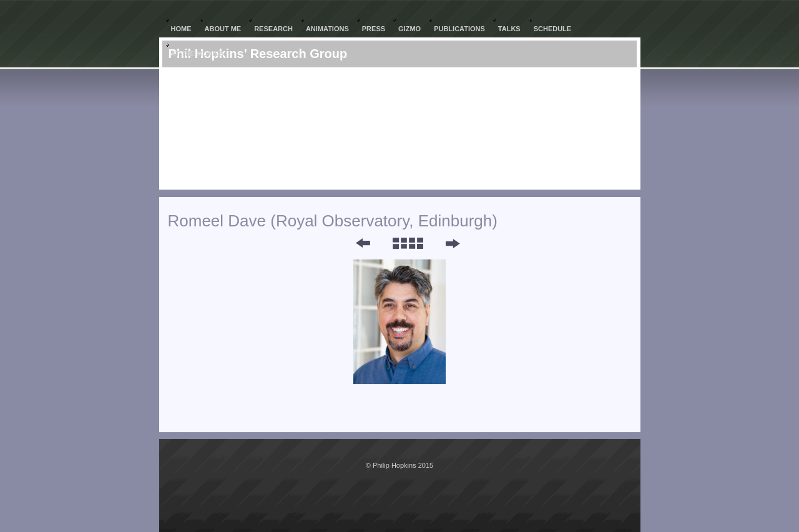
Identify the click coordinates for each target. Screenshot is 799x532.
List (407, 243)
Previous (355, 243)
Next (452, 243)
